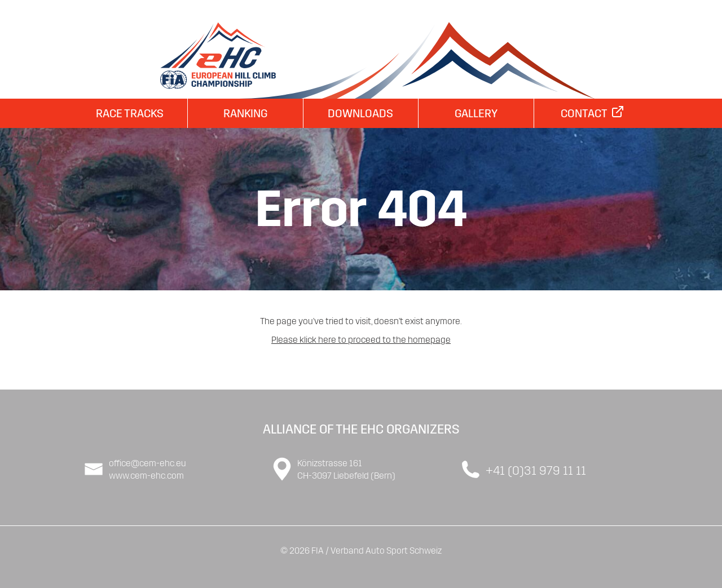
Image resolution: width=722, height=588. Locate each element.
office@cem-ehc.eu (148, 463)
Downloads (360, 113)
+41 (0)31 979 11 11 (536, 471)
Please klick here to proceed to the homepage (361, 340)
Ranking (245, 113)
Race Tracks (130, 113)
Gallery (476, 113)
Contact (592, 113)
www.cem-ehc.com (146, 476)
